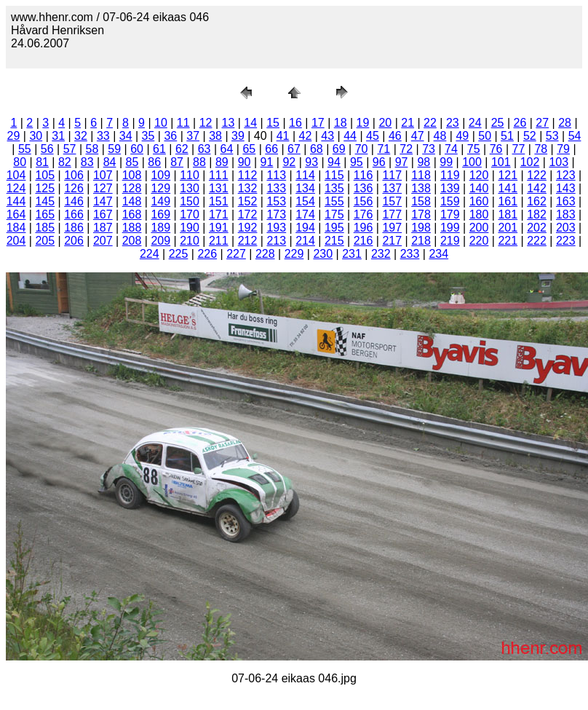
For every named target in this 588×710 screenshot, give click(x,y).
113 (276, 175)
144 (16, 201)
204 (16, 241)
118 (421, 175)
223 (566, 241)
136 (363, 188)
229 (294, 254)
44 (350, 136)
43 (327, 136)
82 (65, 162)
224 (150, 254)
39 (238, 136)
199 (450, 228)
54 (575, 136)
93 (311, 162)
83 (87, 162)
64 (227, 149)
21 (408, 123)
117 (392, 175)
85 (132, 162)
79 (563, 149)
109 (160, 175)
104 (16, 175)
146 (74, 201)
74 (451, 149)
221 (508, 241)
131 (219, 188)
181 (508, 214)
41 (283, 136)
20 (385, 123)
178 (421, 214)
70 (362, 149)
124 (16, 188)
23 (453, 123)
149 (160, 201)
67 (294, 149)
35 (148, 136)
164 (16, 214)
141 (508, 188)
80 (20, 162)
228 (265, 254)
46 (395, 136)
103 (559, 162)
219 (450, 241)
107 (103, 175)
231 (352, 254)
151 (219, 201)
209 (160, 241)
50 (485, 136)
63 (204, 149)
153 (276, 201)
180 (479, 214)
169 (160, 214)
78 (541, 149)
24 (475, 123)
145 (45, 201)
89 (222, 162)
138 (421, 188)
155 (334, 201)
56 (47, 149)
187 (103, 228)
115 (334, 175)
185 (45, 228)
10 (161, 123)
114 (305, 175)
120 (479, 175)
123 (566, 175)
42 (306, 136)
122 (537, 175)
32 (81, 136)
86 (154, 162)
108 (132, 175)
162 (537, 201)
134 (305, 188)
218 (421, 241)
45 (373, 136)
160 (479, 201)
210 (190, 241)
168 (132, 214)
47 (418, 136)
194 (305, 228)
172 (248, 214)
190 (190, 228)
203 (566, 228)
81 (42, 162)
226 (207, 254)
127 (103, 188)
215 (334, 241)
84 (110, 162)
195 (334, 228)
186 (74, 228)
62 (182, 149)
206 (74, 241)
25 (498, 123)
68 (317, 149)
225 (179, 254)
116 (363, 175)
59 (114, 149)
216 (363, 241)
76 (496, 149)
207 (103, 241)
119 (450, 175)
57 (70, 149)
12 (206, 123)
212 (248, 241)
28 (565, 123)
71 (384, 149)
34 (126, 136)
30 (36, 136)
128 (132, 188)
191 (219, 228)
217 (392, 241)
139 (450, 188)
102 (530, 162)
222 (537, 241)
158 (421, 201)
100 (472, 162)
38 (215, 136)
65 (249, 149)
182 (537, 214)
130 (190, 188)
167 (103, 214)
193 (276, 228)
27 (542, 123)
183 (566, 214)
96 (379, 162)
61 (159, 149)
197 (392, 228)
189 (160, 228)
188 (132, 228)
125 (45, 188)
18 (341, 123)
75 (474, 149)
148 (132, 201)
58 (92, 149)
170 (190, 214)
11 (183, 123)
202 (537, 228)
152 (248, 201)
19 (363, 123)
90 (245, 162)
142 (537, 188)
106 (74, 175)
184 (16, 228)
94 (334, 162)
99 (446, 162)
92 (289, 162)
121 (508, 175)
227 (236, 254)
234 (438, 254)
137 (392, 188)
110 (190, 175)
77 (519, 149)
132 (248, 188)
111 (219, 175)
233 (410, 254)
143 (566, 188)
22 (430, 123)
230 (323, 254)
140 (479, 188)
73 (429, 149)
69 (339, 149)
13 (229, 123)
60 (137, 149)
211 (219, 241)
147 (103, 201)
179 (450, 214)
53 (552, 136)
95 (357, 162)
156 (363, 201)
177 (392, 214)
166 (74, 214)
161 (508, 201)
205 (45, 241)
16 (295, 123)
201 (508, 228)
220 (479, 241)
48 (440, 136)
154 (305, 201)
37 (193, 136)
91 (267, 162)
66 (271, 149)
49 (462, 136)
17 (318, 123)
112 (248, 175)
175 (334, 214)
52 (530, 136)
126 (74, 188)
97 (402, 162)
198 (421, 228)
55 (25, 149)
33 (103, 136)
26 (520, 123)
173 (276, 214)
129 (160, 188)
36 (170, 136)
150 (190, 201)
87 (177, 162)
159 (450, 201)
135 (334, 188)
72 (406, 149)
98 (424, 162)
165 (45, 214)
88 (199, 162)
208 (132, 241)
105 (45, 175)
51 (507, 136)
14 (250, 123)
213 (276, 241)
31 (58, 136)
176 (363, 214)
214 (305, 241)
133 (276, 188)
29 (14, 136)
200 (479, 228)
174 (305, 214)
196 (363, 228)
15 (273, 123)
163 (566, 201)
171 (219, 214)
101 (501, 162)
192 (248, 228)
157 (392, 201)
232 (381, 254)
